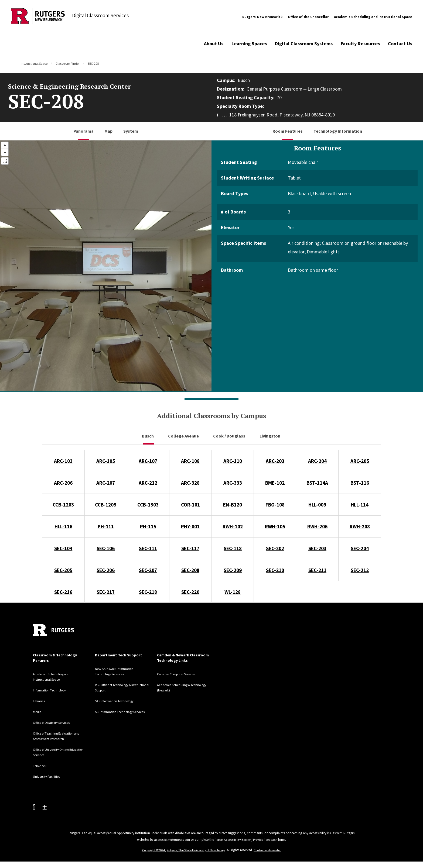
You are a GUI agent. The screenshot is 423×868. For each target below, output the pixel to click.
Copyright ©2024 (151, 850)
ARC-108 (190, 461)
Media (38, 712)
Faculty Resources (360, 44)
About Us (214, 44)
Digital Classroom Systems (304, 44)
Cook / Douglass (230, 436)
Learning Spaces (249, 44)
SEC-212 (360, 570)
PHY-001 (190, 526)
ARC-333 (233, 483)
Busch (148, 436)
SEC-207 (148, 570)
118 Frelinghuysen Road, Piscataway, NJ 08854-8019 (276, 115)
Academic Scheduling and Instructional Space (373, 17)
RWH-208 (360, 526)
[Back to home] (53, 630)
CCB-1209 (106, 505)
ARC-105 (106, 461)
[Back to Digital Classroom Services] (38, 17)
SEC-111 (148, 548)
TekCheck (41, 766)
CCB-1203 (63, 505)
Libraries (40, 701)
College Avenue (184, 436)
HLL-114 (360, 505)
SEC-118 (233, 548)
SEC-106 (106, 548)
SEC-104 (63, 548)
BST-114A (317, 483)
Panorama (83, 131)
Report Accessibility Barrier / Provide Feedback (246, 840)
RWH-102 (233, 526)
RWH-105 (275, 526)
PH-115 (148, 526)
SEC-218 (148, 592)
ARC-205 (360, 461)
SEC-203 (317, 548)
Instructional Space (34, 63)
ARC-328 (190, 483)
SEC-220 (190, 592)
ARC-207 (106, 483)
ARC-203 (275, 461)
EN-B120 (233, 505)
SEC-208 (190, 570)
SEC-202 (275, 548)
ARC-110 (233, 461)
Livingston (270, 436)
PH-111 (106, 526)
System (131, 131)
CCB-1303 (148, 505)
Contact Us (400, 44)
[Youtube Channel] (40, 807)
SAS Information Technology (118, 701)
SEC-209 (233, 570)
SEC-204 (360, 548)
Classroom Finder (68, 63)
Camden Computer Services (180, 674)
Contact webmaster (270, 850)
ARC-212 (148, 483)
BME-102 (275, 483)
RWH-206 (317, 526)
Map (108, 131)
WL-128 (233, 592)
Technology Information (338, 131)
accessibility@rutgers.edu (170, 840)
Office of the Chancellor (308, 17)
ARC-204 (317, 461)
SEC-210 (275, 570)
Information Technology (52, 690)
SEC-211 (317, 570)
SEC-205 (63, 570)
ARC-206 (63, 483)
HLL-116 (63, 526)
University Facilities (49, 776)
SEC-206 (106, 570)
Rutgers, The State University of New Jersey (197, 850)
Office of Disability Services (55, 722)
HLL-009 (317, 505)
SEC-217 (106, 592)
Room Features (288, 131)
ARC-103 (63, 461)
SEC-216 (63, 592)
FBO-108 (275, 505)
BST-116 (360, 483)
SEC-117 (190, 548)
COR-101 (190, 505)
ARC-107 (148, 461)
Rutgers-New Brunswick (262, 17)
